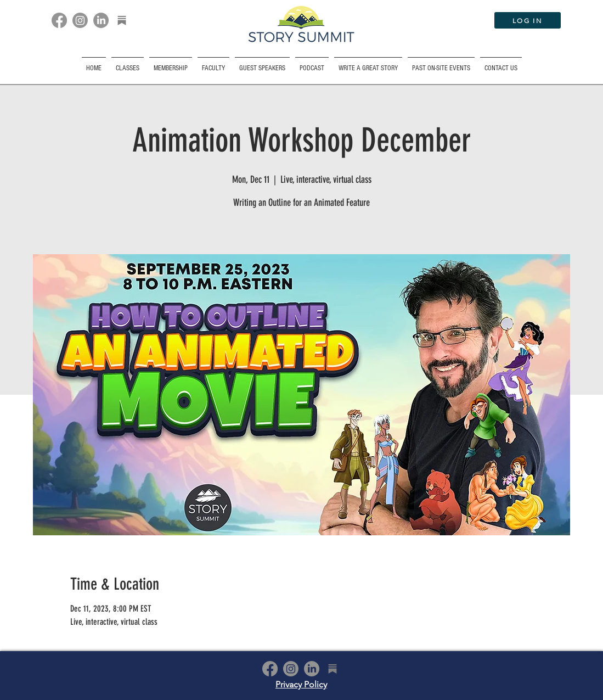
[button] (441, 63)
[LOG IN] (528, 20)
